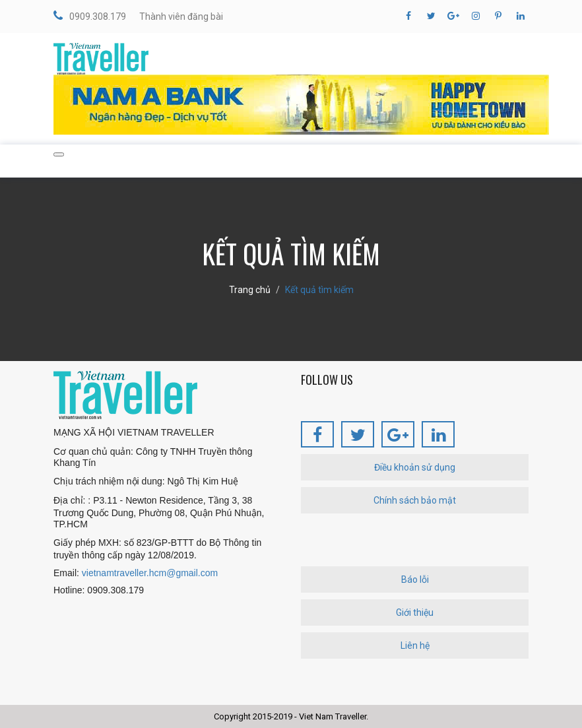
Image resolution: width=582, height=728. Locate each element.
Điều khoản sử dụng (415, 467)
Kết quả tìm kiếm (319, 290)
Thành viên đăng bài (181, 17)
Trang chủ (250, 290)
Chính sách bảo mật (415, 500)
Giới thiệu (415, 612)
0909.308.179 (90, 16)
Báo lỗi (415, 579)
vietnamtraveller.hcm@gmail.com (150, 573)
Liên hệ (415, 645)
